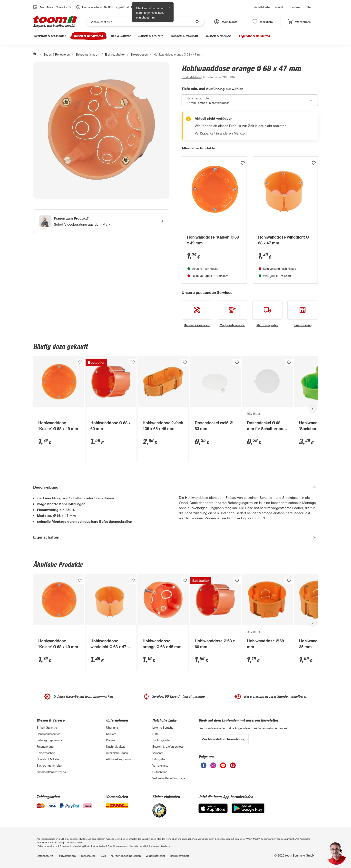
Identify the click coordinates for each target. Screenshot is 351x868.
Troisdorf (222, 276)
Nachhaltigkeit (115, 746)
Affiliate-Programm (118, 759)
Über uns (112, 727)
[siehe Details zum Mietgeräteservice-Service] (232, 314)
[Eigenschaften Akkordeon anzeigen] (175, 537)
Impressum (88, 856)
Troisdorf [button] (64, 7)
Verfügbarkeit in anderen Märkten (221, 133)
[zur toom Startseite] (55, 22)
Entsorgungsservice (49, 740)
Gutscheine (160, 772)
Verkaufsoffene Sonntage (169, 778)
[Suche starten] (197, 22)
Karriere (295, 7)
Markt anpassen (146, 13)
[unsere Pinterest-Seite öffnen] (233, 767)
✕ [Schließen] (169, 8)
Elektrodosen (139, 54)
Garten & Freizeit (150, 36)
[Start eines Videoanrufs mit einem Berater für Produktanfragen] (101, 221)
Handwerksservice (48, 734)
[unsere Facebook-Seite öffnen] (204, 767)
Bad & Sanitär (121, 36)
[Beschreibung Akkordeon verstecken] (175, 487)
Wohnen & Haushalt (184, 36)
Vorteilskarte (262, 7)
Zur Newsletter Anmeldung (224, 739)
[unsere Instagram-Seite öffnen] (213, 767)
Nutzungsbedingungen (126, 856)
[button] (226, 22)
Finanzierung (45, 746)
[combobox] (250, 100)
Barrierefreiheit (179, 856)
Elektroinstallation (87, 54)
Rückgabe (159, 759)
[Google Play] (248, 812)
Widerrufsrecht (155, 856)
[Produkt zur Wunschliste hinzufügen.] (243, 163)
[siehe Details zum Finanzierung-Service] (303, 314)
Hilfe (307, 7)
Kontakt (280, 7)
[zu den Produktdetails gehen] (191, 77)
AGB (103, 856)
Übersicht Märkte (48, 759)
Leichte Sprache (163, 727)
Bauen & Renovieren (88, 36)
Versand (157, 753)
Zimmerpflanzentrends (51, 772)
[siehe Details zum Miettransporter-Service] (268, 314)
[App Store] (213, 812)
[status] (263, 22)
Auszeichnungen (117, 753)
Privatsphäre (67, 856)
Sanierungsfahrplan (49, 765)
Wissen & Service (218, 36)
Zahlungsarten (162, 740)
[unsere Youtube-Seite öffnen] (223, 767)
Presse (110, 740)
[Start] (35, 54)
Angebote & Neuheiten (254, 36)
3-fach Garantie (47, 727)
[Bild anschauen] (101, 130)
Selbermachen (46, 753)
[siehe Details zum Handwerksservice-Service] (197, 314)
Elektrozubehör (115, 54)
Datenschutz (45, 856)
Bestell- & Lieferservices (168, 746)
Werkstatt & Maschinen (50, 36)
